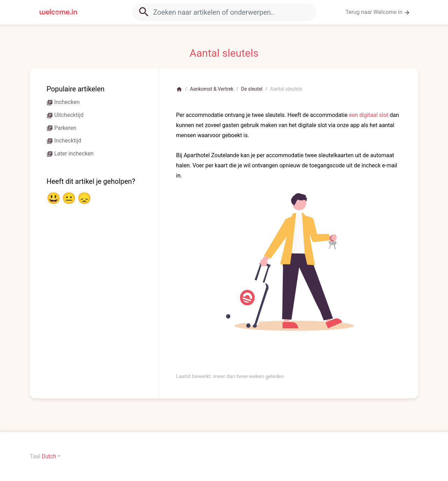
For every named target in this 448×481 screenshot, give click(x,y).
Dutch (49, 456)
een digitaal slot (369, 115)
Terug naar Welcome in (378, 12)
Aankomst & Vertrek (212, 89)
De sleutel (252, 89)
